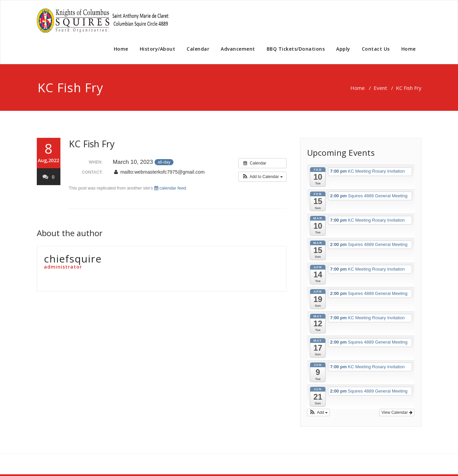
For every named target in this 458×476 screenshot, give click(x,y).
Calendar (198, 49)
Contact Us (376, 49)
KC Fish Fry (92, 144)
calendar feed (170, 188)
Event (380, 88)
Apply (343, 49)
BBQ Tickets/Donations (296, 49)
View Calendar (397, 412)
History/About (158, 49)
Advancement (238, 49)
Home (121, 49)
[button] (262, 177)
